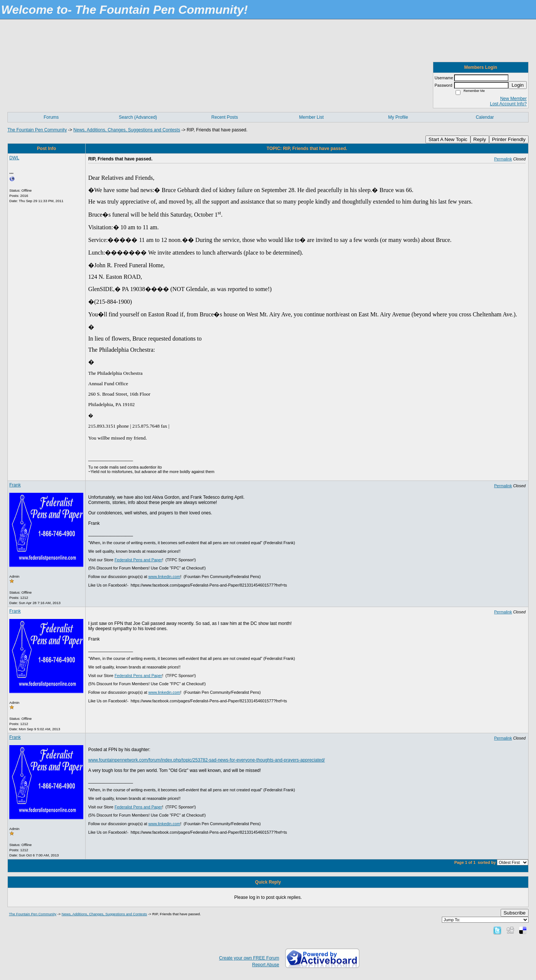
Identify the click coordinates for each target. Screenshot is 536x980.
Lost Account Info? (508, 104)
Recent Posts (225, 117)
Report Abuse (266, 965)
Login (518, 85)
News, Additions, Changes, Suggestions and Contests (127, 130)
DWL (14, 158)
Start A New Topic (448, 139)
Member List (311, 117)
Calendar (485, 117)
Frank (15, 485)
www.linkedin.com (164, 577)
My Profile (398, 117)
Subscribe (515, 913)
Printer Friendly (509, 139)
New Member (513, 99)
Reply (480, 139)
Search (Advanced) (138, 117)
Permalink (503, 159)
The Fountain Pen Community (37, 130)
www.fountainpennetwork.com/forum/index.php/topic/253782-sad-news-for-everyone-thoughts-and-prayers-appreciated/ (207, 760)
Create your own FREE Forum (249, 958)
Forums (51, 117)
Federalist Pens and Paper (138, 560)
